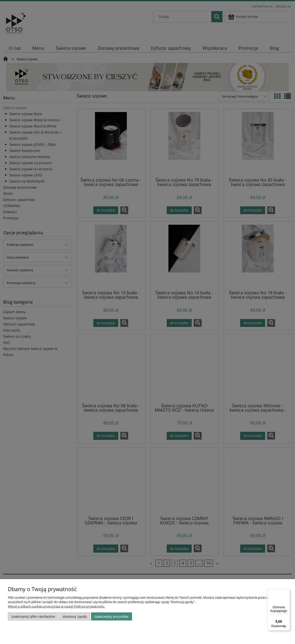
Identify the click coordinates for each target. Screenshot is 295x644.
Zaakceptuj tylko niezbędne (33, 616)
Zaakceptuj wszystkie (112, 616)
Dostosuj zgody (75, 616)
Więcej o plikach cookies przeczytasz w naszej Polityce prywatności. (56, 606)
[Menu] (287, 592)
